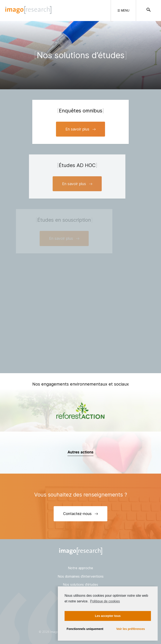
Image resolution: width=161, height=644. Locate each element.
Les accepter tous (108, 616)
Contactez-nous (80, 514)
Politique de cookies (105, 601)
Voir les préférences (131, 629)
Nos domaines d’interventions (81, 576)
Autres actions (80, 452)
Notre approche (80, 568)
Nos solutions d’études (80, 585)
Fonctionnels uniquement (85, 629)
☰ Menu (123, 11)
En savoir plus (80, 129)
